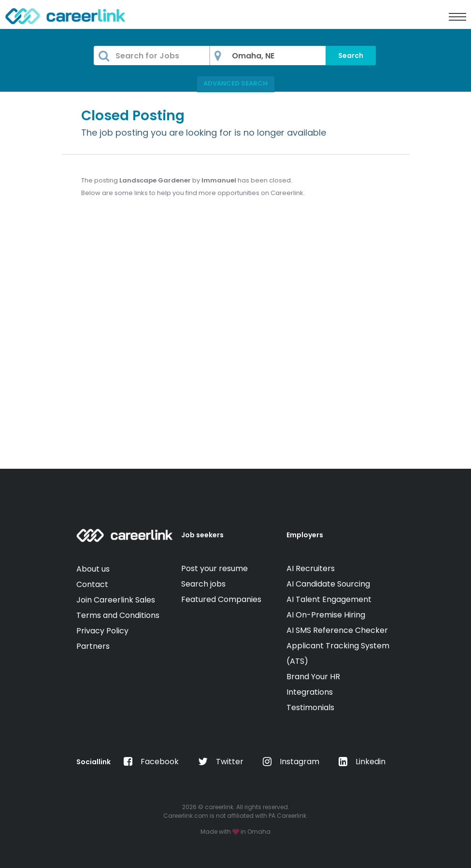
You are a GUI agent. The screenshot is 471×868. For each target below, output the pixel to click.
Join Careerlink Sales (116, 600)
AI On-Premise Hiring (326, 615)
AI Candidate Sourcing (328, 584)
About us (93, 569)
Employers (305, 535)
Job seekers (202, 535)
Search (351, 56)
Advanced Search (235, 83)
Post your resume (214, 568)
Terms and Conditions (118, 615)
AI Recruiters (311, 568)
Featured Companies (221, 599)
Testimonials (310, 707)
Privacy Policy (102, 631)
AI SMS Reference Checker (337, 630)
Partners (93, 646)
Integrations (310, 692)
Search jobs (203, 584)
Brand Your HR (313, 677)
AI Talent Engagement (329, 599)
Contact (92, 584)
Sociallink (93, 762)
